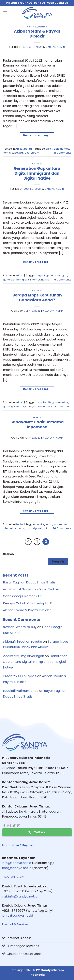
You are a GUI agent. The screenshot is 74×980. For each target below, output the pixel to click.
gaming (8, 407)
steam (35, 153)
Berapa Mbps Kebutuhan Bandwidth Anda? (37, 298)
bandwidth (44, 402)
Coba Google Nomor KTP (22, 596)
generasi (9, 280)
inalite (41, 524)
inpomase (60, 524)
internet (35, 280)
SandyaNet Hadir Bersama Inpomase (37, 425)
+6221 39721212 (13, 877)
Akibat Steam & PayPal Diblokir (37, 34)
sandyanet (35, 528)
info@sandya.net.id (17, 863)
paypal (19, 153)
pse (27, 153)
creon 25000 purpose (20, 676)
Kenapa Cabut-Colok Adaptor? (27, 603)
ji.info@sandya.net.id (17, 916)
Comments (63, 153)
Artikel (32, 27)
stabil (29, 407)
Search (8, 554)
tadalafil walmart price (21, 691)
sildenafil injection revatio (22, 642)
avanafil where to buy (20, 627)
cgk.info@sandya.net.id (20, 896)
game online (60, 402)
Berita (43, 27)
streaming (40, 407)
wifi (50, 407)
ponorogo (21, 528)
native (45, 280)
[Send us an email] (19, 826)
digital (41, 275)
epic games (61, 149)
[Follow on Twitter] (14, 826)
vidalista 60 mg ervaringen (23, 656)
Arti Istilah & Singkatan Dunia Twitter (31, 589)
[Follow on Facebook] (4, 826)
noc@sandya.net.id (17, 868)
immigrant (22, 280)
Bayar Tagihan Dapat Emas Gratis (29, 582)
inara (49, 524)
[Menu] (5, 13)
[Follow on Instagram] (9, 826)
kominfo (8, 153)
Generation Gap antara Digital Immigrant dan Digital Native (37, 173)
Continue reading (37, 135)
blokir (49, 149)
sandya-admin (55, 47)
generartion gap (57, 275)
